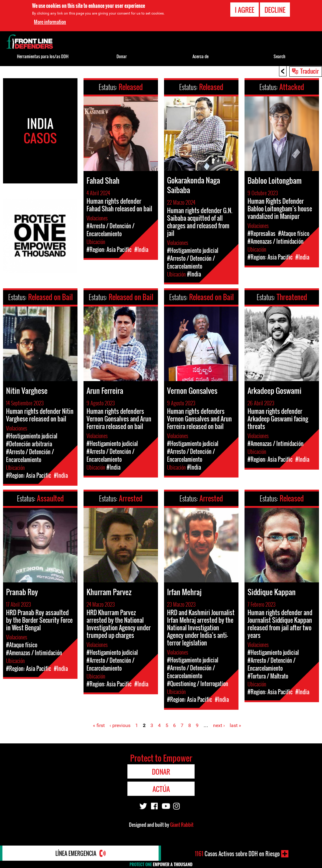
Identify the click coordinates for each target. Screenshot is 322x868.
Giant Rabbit (182, 825)
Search (279, 56)
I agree (245, 9)
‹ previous (120, 725)
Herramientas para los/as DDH (43, 56)
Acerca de (200, 56)
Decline (275, 9)
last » (235, 725)
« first (99, 725)
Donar (122, 56)
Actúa (161, 789)
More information (50, 22)
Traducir (309, 71)
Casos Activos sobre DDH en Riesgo (237, 854)
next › (219, 725)
